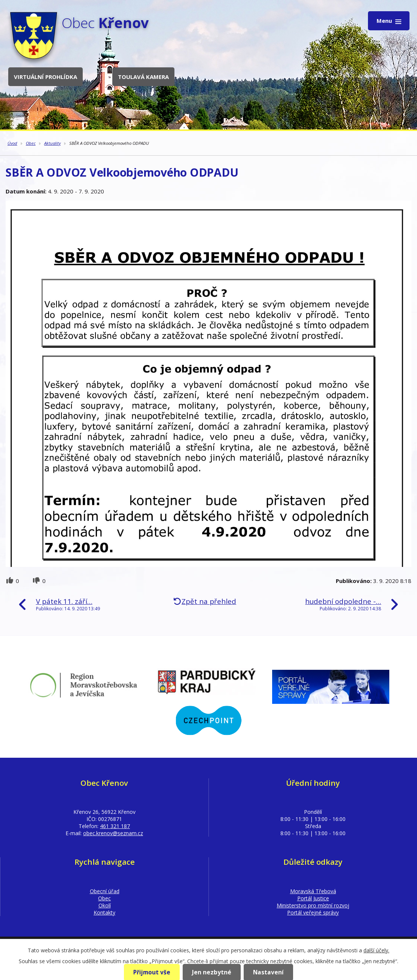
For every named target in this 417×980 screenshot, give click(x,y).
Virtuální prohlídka (45, 77)
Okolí (105, 905)
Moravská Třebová (313, 891)
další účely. (376, 950)
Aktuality (52, 143)
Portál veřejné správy (313, 912)
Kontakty (104, 912)
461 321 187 (115, 826)
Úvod (12, 143)
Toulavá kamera (143, 77)
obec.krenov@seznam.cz (113, 833)
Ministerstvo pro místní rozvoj (313, 905)
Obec (31, 143)
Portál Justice (313, 898)
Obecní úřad (105, 891)
